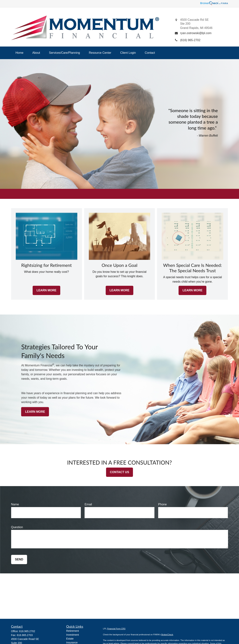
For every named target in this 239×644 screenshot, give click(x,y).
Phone (162, 504)
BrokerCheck (167, 635)
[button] (20, 53)
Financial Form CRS (116, 629)
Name (15, 504)
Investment (72, 635)
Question (17, 527)
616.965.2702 (27, 631)
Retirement (72, 631)
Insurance (72, 643)
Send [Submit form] (19, 559)
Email (88, 504)
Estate (70, 639)
